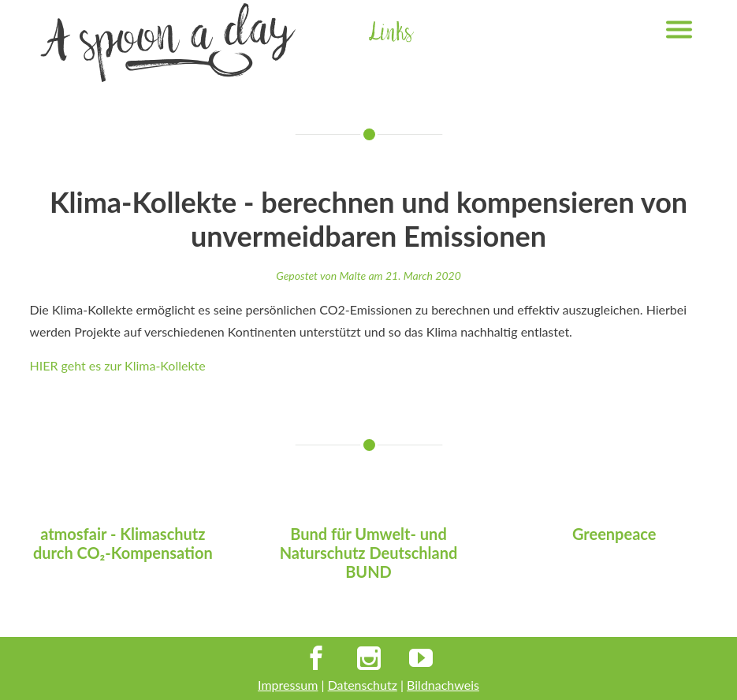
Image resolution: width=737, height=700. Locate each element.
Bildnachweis (443, 685)
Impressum (288, 685)
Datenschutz (363, 685)
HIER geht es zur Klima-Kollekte (118, 365)
